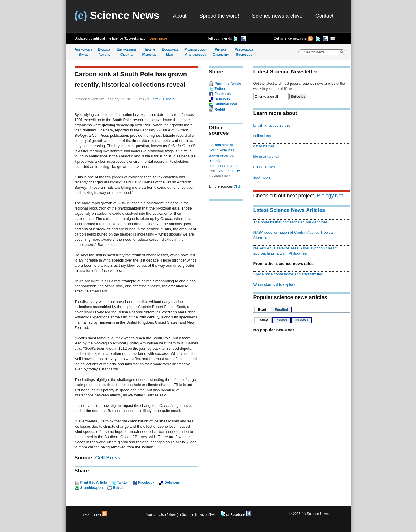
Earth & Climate (162, 99)
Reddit (118, 488)
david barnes (264, 146)
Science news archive (277, 16)
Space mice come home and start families (288, 274)
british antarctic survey (272, 125)
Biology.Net (330, 196)
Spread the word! (219, 16)
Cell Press (108, 458)
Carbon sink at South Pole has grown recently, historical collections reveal (223, 155)
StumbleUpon (92, 488)
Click (237, 186)
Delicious (172, 483)
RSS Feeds (95, 515)
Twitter (122, 483)
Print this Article (94, 483)
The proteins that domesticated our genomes (291, 222)
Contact (324, 16)
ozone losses (264, 167)
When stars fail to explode (275, 284)
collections (262, 136)
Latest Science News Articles (289, 210)
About (180, 16)
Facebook (146, 483)
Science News (117, 15)
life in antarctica (266, 156)
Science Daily (229, 171)
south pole (262, 177)
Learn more (158, 38)
